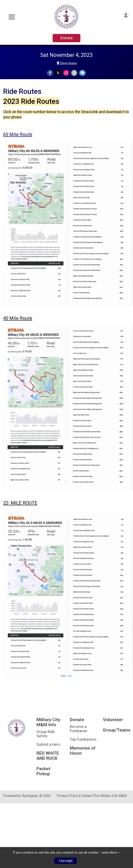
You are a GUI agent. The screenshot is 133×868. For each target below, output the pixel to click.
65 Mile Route (18, 134)
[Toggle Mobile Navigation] (12, 17)
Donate (67, 38)
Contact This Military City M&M (104, 796)
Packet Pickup (43, 771)
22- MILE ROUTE (20, 503)
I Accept (66, 861)
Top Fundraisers (83, 739)
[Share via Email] (74, 73)
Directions (69, 63)
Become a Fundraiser (79, 729)
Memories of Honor (83, 751)
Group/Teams (116, 730)
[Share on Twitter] (58, 73)
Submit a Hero (48, 744)
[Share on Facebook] (50, 73)
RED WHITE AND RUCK (48, 756)
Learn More (109, 853)
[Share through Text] (82, 73)
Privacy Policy (67, 796)
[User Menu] (126, 15)
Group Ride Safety (46, 734)
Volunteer (113, 720)
